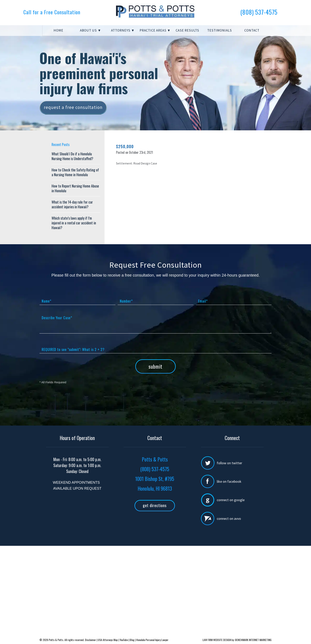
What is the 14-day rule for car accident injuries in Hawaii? (72, 204)
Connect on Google (231, 500)
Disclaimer (91, 640)
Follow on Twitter (229, 463)
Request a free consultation (73, 107)
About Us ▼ (91, 30)
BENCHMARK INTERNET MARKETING (253, 640)
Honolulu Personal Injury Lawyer (152, 640)
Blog (132, 640)
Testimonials (220, 30)
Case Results (187, 30)
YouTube (124, 640)
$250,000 (125, 146)
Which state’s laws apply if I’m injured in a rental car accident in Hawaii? (74, 223)
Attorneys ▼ (123, 30)
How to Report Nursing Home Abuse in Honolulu (75, 188)
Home (58, 30)
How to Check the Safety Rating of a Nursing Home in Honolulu (75, 172)
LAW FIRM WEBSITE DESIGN (217, 640)
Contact (252, 30)
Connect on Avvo (229, 519)
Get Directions (155, 505)
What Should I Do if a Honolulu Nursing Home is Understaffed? (72, 156)
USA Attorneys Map (108, 640)
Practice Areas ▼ (155, 30)
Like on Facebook (229, 481)
